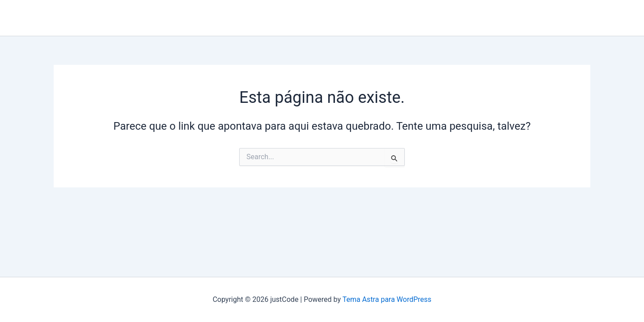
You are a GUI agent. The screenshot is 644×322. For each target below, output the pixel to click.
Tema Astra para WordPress (387, 299)
